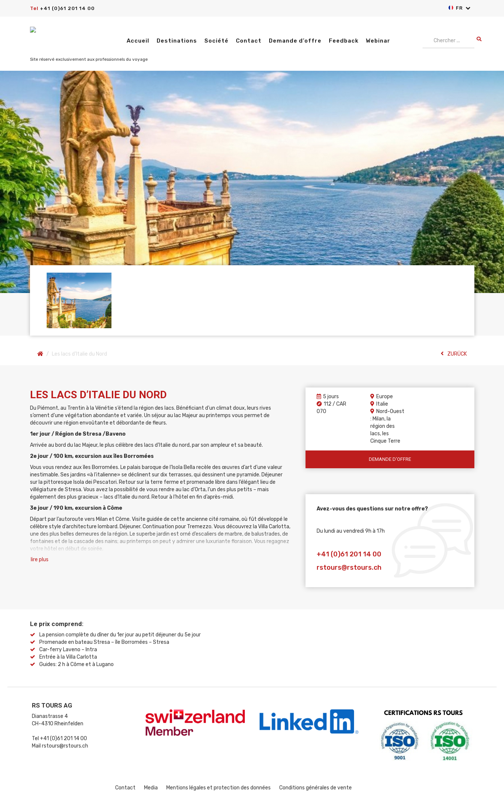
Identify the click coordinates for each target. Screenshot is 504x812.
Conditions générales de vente (316, 788)
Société (216, 41)
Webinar (378, 41)
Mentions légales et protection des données (218, 788)
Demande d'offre (390, 459)
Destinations (177, 41)
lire (40, 560)
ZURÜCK (454, 354)
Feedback (344, 41)
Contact (249, 41)
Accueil (138, 41)
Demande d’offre (295, 41)
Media (151, 788)
